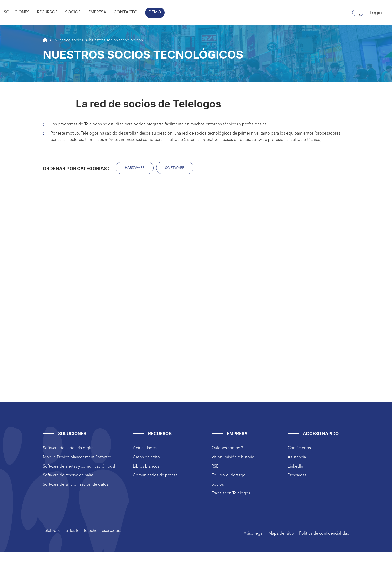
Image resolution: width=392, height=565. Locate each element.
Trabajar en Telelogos (231, 493)
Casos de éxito (146, 457)
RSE (215, 467)
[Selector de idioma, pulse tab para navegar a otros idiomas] (358, 13)
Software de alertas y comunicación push (80, 467)
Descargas (297, 475)
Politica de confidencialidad (324, 534)
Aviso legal (253, 534)
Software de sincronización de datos (76, 485)
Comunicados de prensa (155, 475)
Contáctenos (299, 448)
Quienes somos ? (227, 448)
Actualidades (145, 448)
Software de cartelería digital (69, 448)
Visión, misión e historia (233, 457)
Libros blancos (146, 467)
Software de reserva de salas (68, 475)
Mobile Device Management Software (77, 457)
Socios (218, 485)
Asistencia (297, 457)
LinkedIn (295, 467)
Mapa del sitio (281, 534)
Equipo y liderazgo (229, 475)
